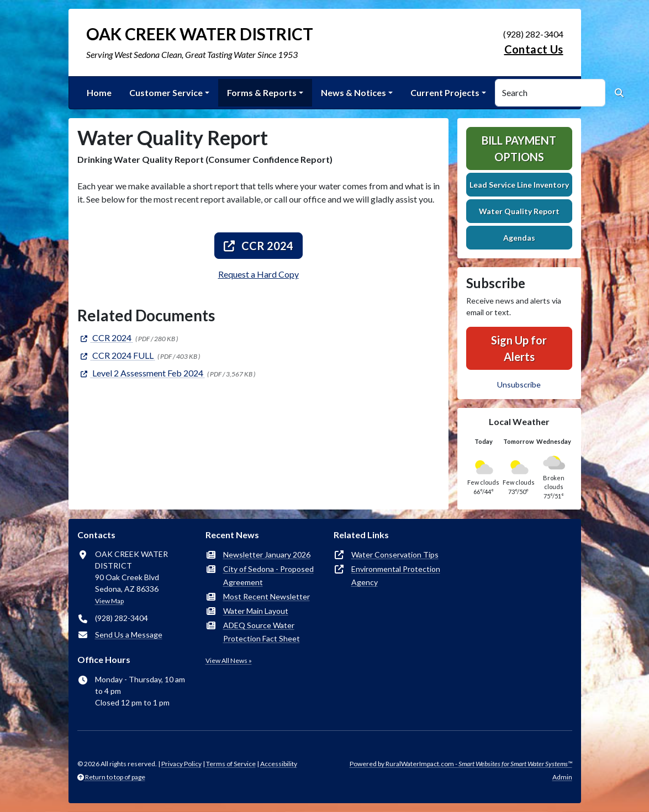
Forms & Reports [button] (262, 92)
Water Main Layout (256, 611)
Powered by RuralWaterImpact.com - (461, 764)
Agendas (519, 238)
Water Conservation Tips (395, 554)
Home (99, 92)
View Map (109, 601)
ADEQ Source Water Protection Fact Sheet (262, 632)
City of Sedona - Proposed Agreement (268, 575)
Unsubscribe (519, 384)
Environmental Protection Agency (396, 575)
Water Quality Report (519, 211)
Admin (562, 777)
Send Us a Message (129, 635)
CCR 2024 (258, 246)
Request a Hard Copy (258, 274)
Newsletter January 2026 (267, 554)
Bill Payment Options (519, 148)
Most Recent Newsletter (267, 596)
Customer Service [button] (166, 92)
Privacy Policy (181, 764)
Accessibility (279, 764)
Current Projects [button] (445, 92)
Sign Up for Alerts (519, 348)
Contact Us (534, 49)
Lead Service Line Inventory (519, 185)
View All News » (229, 660)
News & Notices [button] (353, 92)
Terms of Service (231, 764)
